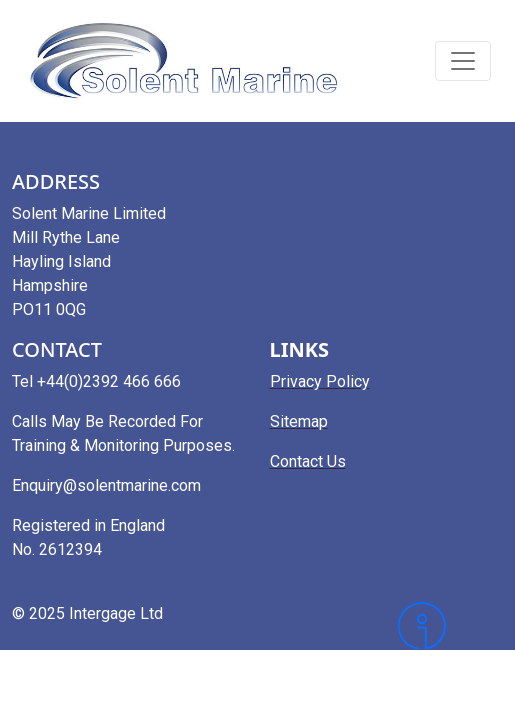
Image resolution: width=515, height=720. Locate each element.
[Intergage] (450, 626)
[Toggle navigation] (463, 61)
